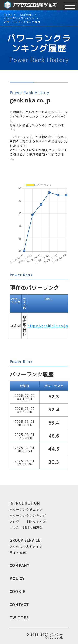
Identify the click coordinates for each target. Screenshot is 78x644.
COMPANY (20, 565)
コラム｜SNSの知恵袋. (27, 527)
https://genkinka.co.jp (48, 326)
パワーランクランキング (19, 18)
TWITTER (19, 617)
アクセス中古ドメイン (26, 547)
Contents (26, 15)
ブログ (15, 521)
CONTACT (19, 604)
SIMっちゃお (37, 521)
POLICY (17, 578)
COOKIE (17, 591)
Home (8, 15)
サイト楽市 (18, 553)
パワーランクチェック (26, 509)
